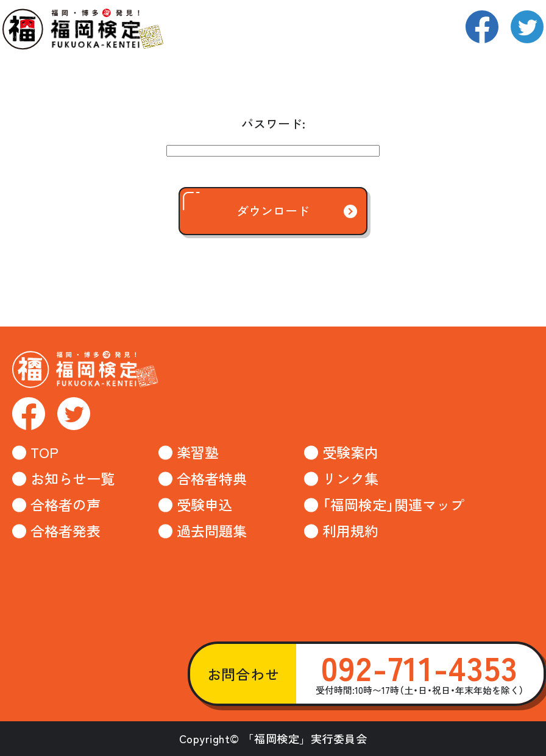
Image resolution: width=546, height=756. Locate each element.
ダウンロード (246, 205)
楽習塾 (198, 452)
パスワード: (273, 123)
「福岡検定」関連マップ (393, 505)
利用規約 (350, 531)
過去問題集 (212, 531)
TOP (44, 452)
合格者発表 (66, 531)
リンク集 (350, 479)
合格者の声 (66, 505)
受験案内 (350, 452)
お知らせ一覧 (73, 479)
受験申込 (205, 505)
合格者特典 (212, 479)
